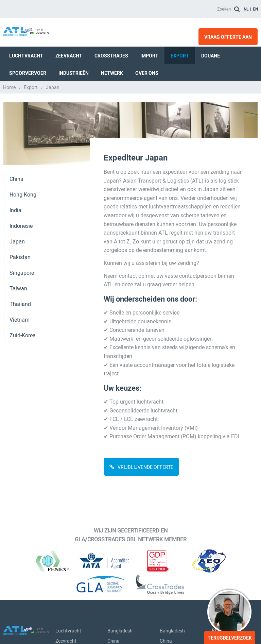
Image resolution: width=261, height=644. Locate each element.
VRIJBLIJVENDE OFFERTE (145, 467)
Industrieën (74, 73)
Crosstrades (111, 56)
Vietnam (20, 320)
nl (246, 9)
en (255, 9)
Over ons (147, 73)
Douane (211, 56)
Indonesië (21, 226)
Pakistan (20, 257)
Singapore (22, 273)
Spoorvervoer (28, 73)
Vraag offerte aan (228, 37)
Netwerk (112, 73)
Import (149, 56)
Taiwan (18, 289)
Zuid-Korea (23, 335)
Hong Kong (23, 195)
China (16, 179)
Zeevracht (69, 56)
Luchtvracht (26, 56)
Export (180, 56)
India (15, 210)
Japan (17, 242)
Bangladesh (120, 631)
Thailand (20, 304)
